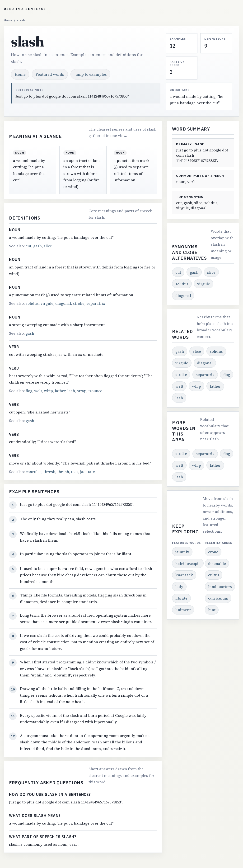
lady (179, 586)
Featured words (50, 74)
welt (38, 391)
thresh (49, 472)
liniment (183, 610)
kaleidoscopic (188, 563)
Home (8, 20)
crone (213, 552)
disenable (217, 563)
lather (60, 391)
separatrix (96, 303)
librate (181, 598)
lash (71, 391)
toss (75, 472)
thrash (63, 472)
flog (29, 391)
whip (48, 391)
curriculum (218, 598)
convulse (34, 472)
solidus (32, 303)
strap (82, 391)
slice (48, 246)
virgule (47, 303)
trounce (95, 391)
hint (212, 610)
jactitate (88, 472)
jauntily (182, 552)
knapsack (184, 575)
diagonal (63, 303)
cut (28, 246)
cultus (214, 575)
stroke (79, 303)
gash (37, 246)
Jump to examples (91, 74)
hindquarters (220, 586)
